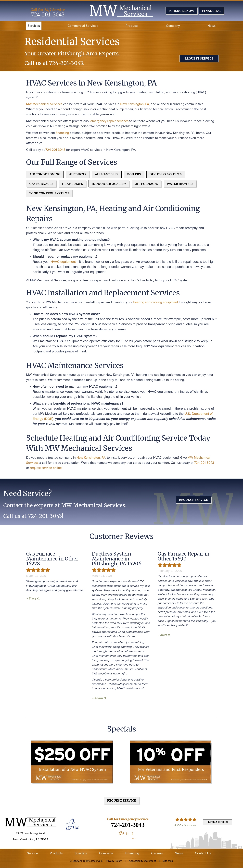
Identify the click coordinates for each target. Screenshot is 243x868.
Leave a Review (217, 822)
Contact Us (203, 853)
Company (173, 26)
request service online (46, 468)
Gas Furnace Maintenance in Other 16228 (52, 559)
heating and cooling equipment (156, 302)
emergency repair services (109, 121)
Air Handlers (107, 174)
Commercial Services (83, 26)
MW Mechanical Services (44, 104)
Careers (157, 853)
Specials (81, 853)
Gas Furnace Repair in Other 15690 (184, 556)
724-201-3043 (48, 14)
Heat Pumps (72, 184)
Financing (132, 853)
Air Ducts (78, 174)
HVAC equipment (63, 262)
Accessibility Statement (142, 861)
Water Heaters (180, 184)
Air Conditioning (45, 174)
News (211, 26)
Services (34, 26)
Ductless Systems (166, 174)
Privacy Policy (114, 861)
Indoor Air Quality (109, 184)
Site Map (168, 861)
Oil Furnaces (146, 184)
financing (62, 133)
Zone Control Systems (49, 193)
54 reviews (190, 825)
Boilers (134, 174)
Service (32, 853)
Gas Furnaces (41, 184)
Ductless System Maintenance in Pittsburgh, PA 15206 (117, 559)
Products (132, 26)
